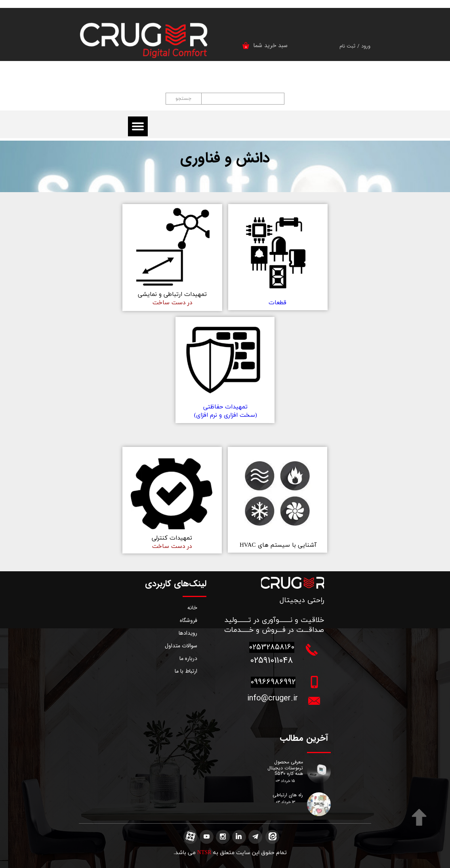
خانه (192, 608)
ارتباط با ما (186, 671)
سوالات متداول (181, 646)
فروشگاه (189, 620)
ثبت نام (347, 46)
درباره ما (188, 658)
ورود (366, 46)
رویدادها (188, 633)
